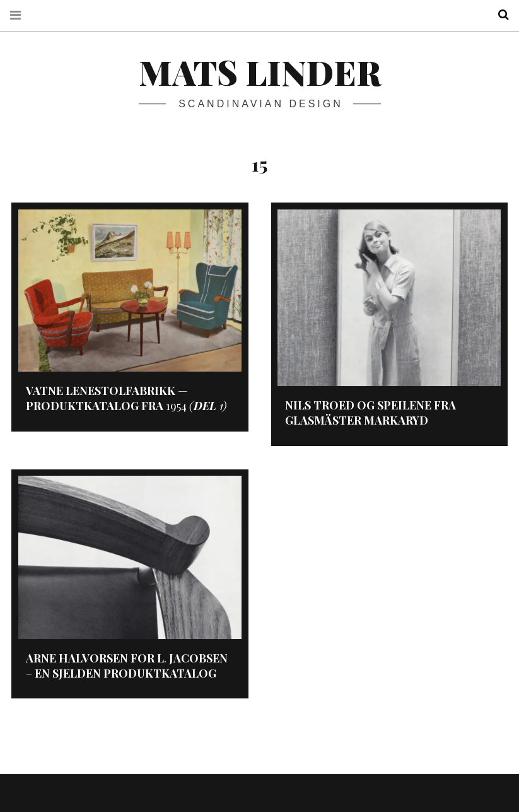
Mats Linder (260, 72)
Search (499, 15)
